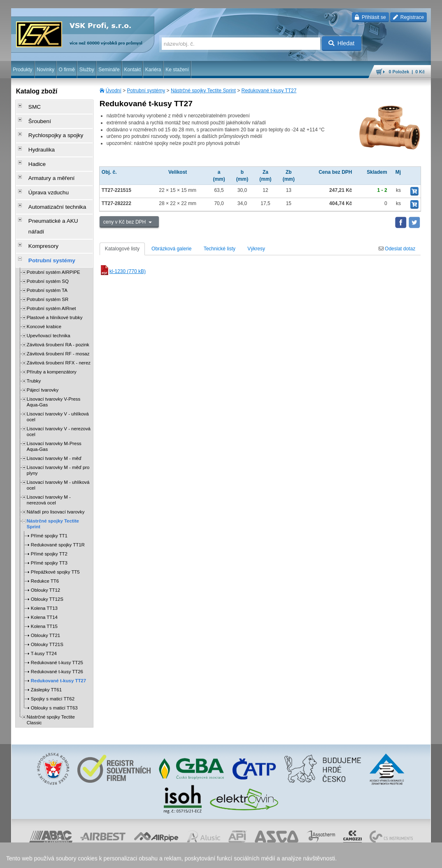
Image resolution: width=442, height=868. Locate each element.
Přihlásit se (370, 17)
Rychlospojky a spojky (49, 129)
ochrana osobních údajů (205, 858)
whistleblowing (274, 858)
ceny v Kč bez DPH (125, 222)
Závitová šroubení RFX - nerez (59, 322)
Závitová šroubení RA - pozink (58, 304)
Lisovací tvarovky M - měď (54, 418)
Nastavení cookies (113, 858)
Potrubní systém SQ (48, 240)
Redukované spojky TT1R (58, 504)
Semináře (109, 70)
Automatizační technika (50, 187)
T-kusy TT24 (44, 613)
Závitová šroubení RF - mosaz (58, 313)
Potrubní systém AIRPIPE (54, 231)
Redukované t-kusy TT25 (57, 622)
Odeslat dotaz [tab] (397, 249)
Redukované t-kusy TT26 (57, 631)
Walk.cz (64, 858)
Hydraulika (36, 140)
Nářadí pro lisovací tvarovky (56, 471)
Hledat (341, 43)
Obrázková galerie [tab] (171, 249)
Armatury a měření (45, 163)
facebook (302, 858)
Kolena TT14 (44, 576)
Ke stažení (177, 70)
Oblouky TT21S (47, 604)
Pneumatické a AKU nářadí (54, 198)
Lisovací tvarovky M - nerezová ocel (49, 459)
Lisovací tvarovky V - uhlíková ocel (58, 376)
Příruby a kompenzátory (52, 331)
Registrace (408, 17)
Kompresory (38, 210)
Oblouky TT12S (47, 558)
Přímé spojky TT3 (49, 522)
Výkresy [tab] (256, 249)
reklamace (244, 858)
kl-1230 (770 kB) (123, 271)
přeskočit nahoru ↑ (408, 858)
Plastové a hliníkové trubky (55, 277)
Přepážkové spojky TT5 (55, 531)
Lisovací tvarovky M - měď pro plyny (58, 429)
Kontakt (132, 70)
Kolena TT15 (44, 586)
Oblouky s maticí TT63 (54, 667)
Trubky (34, 340)
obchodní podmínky (156, 858)
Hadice (32, 152)
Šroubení (34, 117)
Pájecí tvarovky (43, 349)
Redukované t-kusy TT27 (269, 91)
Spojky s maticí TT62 (53, 658)
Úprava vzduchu (42, 175)
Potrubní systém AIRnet (51, 268)
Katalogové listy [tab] (122, 249)
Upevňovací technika (49, 295)
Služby (87, 70)
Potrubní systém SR (48, 259)
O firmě (67, 70)
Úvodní (114, 91)
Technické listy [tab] (220, 249)
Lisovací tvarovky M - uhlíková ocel (58, 444)
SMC (30, 106)
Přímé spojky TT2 (49, 513)
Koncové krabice (44, 286)
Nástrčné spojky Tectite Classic (51, 679)
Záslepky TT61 (46, 649)
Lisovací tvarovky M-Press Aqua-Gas (54, 406)
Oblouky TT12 (45, 549)
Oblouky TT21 (45, 595)
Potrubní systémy (146, 91)
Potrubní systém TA (47, 250)
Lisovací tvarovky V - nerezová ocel (59, 391)
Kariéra (153, 70)
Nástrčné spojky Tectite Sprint (203, 91)
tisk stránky (373, 858)
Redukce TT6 (45, 540)
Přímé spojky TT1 (49, 495)
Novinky (45, 70)
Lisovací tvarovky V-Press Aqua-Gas (54, 361)
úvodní (323, 858)
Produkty (22, 70)
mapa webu (346, 858)
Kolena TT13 (44, 567)
